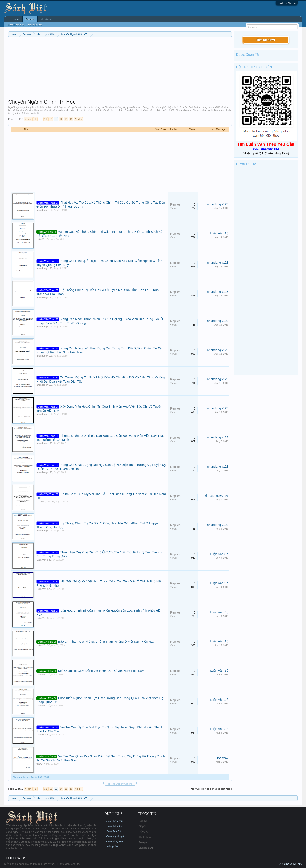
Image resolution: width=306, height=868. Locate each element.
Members (46, 19)
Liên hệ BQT (146, 848)
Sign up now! (266, 40)
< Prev (28, 119)
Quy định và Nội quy (290, 864)
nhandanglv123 (44, 210)
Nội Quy (143, 832)
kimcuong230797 (45, 501)
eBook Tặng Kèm (114, 841)
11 (45, 119)
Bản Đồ (143, 821)
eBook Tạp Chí (113, 831)
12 (51, 119)
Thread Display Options (120, 784)
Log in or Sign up (287, 3)
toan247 (41, 764)
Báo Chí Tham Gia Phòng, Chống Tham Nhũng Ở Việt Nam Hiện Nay (106, 642)
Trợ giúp (143, 842)
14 (61, 119)
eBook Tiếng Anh (114, 826)
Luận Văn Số (43, 239)
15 (66, 119)
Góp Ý (142, 826)
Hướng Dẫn (111, 847)
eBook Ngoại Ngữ (115, 836)
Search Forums (16, 24)
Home (16, 19)
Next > (78, 119)
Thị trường (145, 837)
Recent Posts (35, 24)
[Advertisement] (120, 69)
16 (71, 119)
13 (56, 119)
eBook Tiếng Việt (114, 821)
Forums (30, 19)
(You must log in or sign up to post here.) (211, 789)
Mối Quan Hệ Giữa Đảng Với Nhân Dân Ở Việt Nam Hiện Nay (101, 671)
